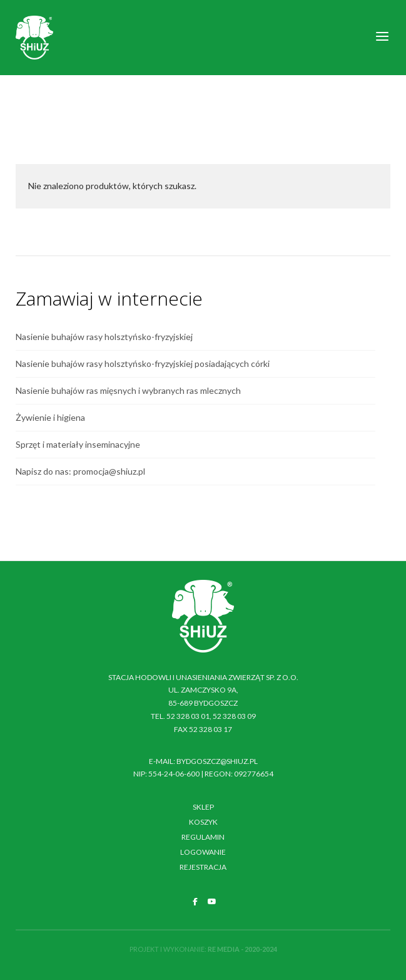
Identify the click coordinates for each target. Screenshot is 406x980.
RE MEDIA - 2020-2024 (242, 949)
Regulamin (203, 837)
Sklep (203, 807)
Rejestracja (203, 867)
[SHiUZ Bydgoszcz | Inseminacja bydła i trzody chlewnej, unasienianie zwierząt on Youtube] (212, 902)
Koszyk (203, 822)
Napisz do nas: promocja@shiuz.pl (80, 471)
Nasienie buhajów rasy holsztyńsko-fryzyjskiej (104, 337)
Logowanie (203, 852)
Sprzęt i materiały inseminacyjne (78, 444)
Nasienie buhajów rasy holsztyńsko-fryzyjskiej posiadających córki (143, 364)
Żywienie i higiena (50, 417)
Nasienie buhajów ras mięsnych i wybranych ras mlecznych (128, 390)
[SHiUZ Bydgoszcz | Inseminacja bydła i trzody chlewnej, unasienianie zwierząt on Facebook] (195, 902)
